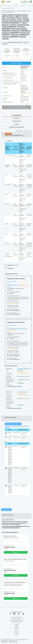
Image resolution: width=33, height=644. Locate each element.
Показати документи (14, 310)
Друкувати (6, 510)
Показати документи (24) (14, 408)
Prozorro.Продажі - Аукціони (17, 621)
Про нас (17, 629)
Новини (16, 626)
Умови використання (13, 641)
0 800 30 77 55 (23, 2)
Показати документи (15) (14, 386)
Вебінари (17, 633)
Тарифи (16, 634)
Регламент (16, 631)
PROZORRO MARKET (16, 619)
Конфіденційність (5, 641)
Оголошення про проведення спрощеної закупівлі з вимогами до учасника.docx (10, 475)
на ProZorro (26, 42)
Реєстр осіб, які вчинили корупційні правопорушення (17, 108)
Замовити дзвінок (24, 3)
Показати (11, 293)
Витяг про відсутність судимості (17, 106)
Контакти (16, 627)
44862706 (23, 92)
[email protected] (25, 100)
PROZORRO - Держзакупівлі (16, 617)
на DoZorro (5, 44)
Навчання (16, 624)
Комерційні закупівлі (17, 622)
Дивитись (16, 552)
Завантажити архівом (13, 424)
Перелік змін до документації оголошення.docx (10, 489)
